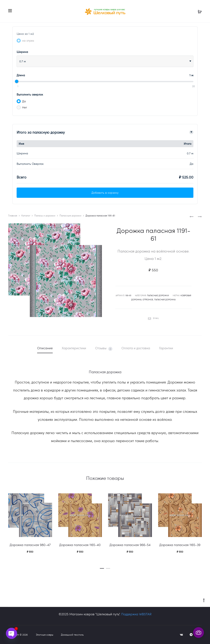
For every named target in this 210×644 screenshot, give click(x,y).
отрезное (148, 299)
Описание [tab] (45, 348)
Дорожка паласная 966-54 (130, 545)
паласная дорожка (165, 299)
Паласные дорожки (70, 215)
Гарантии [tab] (166, 348)
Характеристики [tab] (74, 348)
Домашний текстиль (72, 635)
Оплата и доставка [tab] (136, 348)
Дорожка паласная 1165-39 (180, 545)
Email (154, 318)
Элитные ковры (45, 635)
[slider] (17, 81)
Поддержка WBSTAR (136, 614)
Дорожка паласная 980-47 (30, 545)
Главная (13, 215)
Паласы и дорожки (45, 215)
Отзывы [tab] (104, 348)
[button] (102, 567)
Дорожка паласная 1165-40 (80, 545)
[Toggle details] (191, 132)
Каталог (26, 215)
